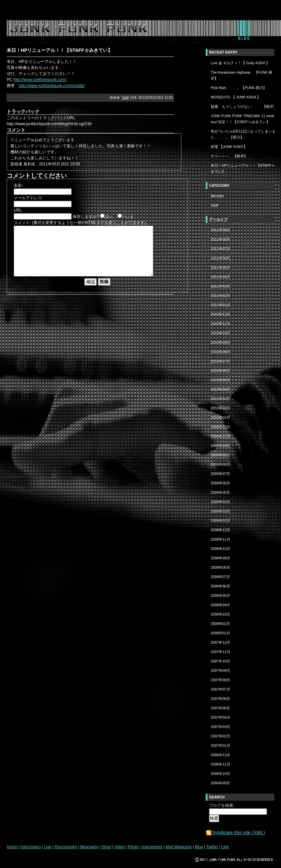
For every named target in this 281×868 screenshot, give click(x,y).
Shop (106, 847)
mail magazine (219, 31)
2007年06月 (220, 699)
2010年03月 (220, 399)
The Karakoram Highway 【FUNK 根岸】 (242, 75)
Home (12, 847)
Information (31, 847)
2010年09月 (220, 342)
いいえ (128, 217)
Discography (66, 847)
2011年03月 (220, 286)
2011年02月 (220, 296)
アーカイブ (218, 219)
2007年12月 (220, 642)
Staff (125, 98)
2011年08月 (220, 239)
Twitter (212, 847)
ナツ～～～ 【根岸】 (229, 156)
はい (108, 217)
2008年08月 (220, 567)
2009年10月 (220, 446)
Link (225, 847)
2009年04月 (220, 502)
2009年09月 (220, 455)
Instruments (152, 847)
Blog (199, 847)
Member (217, 196)
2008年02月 (220, 624)
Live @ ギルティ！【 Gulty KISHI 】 (240, 63)
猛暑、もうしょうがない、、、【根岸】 (244, 106)
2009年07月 (220, 474)
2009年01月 (220, 521)
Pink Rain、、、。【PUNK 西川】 (239, 88)
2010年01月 (220, 417)
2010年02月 (220, 408)
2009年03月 (220, 511)
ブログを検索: (222, 805)
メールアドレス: (28, 198)
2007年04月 (220, 717)
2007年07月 (220, 689)
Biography (89, 847)
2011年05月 (220, 267)
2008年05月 (220, 596)
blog (243, 31)
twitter (260, 31)
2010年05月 (220, 380)
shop (130, 31)
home (13, 31)
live (58, 31)
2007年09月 (220, 670)
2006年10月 (220, 774)
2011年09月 (220, 230)
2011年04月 (220, 277)
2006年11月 (220, 764)
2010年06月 (220, 371)
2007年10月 (220, 661)
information (36, 31)
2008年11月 (220, 539)
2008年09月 (220, 558)
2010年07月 (220, 361)
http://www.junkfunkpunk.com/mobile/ (52, 86)
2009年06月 (220, 483)
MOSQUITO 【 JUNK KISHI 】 (236, 97)
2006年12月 (220, 755)
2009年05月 (220, 492)
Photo (133, 847)
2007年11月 (220, 652)
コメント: (22, 223)
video (144, 31)
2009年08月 (220, 464)
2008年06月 (220, 586)
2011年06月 (220, 258)
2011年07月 (220, 249)
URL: (18, 210)
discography (81, 31)
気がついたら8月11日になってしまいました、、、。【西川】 (245, 134)
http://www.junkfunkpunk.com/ (40, 80)
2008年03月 (220, 614)
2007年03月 (220, 727)
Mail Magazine (179, 847)
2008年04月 (220, 605)
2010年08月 (220, 352)
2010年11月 (220, 324)
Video (119, 847)
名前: (18, 185)
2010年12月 (220, 314)
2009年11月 (220, 436)
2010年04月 (220, 389)
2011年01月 (220, 305)
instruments (184, 31)
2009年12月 (220, 427)
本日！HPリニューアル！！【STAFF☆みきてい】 (245, 168)
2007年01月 (220, 745)
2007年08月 (220, 680)
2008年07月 (220, 577)
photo (160, 31)
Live (48, 847)
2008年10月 (220, 549)
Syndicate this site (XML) (235, 833)
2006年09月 (220, 783)
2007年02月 (220, 736)
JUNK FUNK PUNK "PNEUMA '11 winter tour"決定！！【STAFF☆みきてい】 (243, 119)
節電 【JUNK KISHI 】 (229, 147)
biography (111, 31)
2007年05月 (220, 708)
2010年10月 (220, 333)
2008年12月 (220, 530)
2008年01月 (220, 633)
